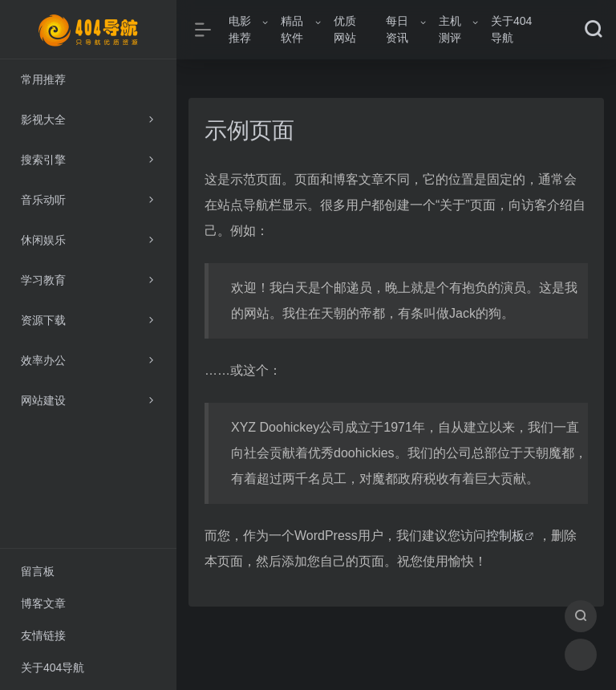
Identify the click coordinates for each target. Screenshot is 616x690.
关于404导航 (511, 29)
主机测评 (450, 29)
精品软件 (292, 29)
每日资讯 (397, 29)
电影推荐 (240, 29)
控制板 (505, 536)
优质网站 (345, 29)
